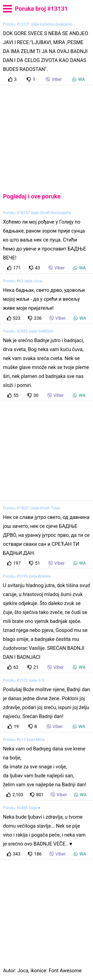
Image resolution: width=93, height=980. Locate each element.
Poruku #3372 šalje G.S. (24, 680)
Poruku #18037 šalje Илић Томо (32, 508)
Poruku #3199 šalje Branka (27, 576)
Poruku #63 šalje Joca (23, 281)
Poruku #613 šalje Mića (24, 740)
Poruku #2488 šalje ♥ (22, 808)
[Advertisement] (46, 135)
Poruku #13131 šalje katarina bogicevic (38, 24)
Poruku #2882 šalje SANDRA (28, 331)
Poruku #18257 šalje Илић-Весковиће (37, 213)
